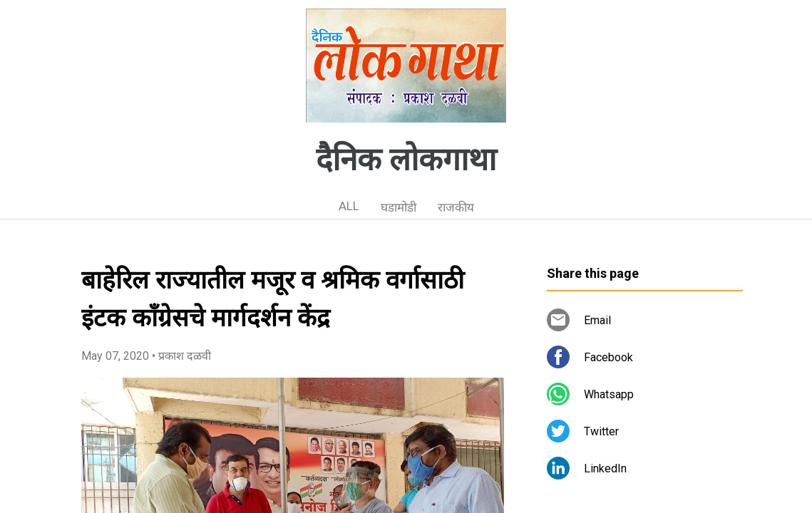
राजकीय (456, 207)
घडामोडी (399, 207)
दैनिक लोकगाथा (406, 160)
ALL (349, 206)
